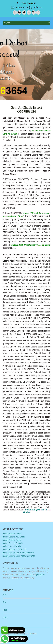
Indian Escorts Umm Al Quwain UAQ (19, 556)
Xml (4, 595)
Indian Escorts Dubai (12, 534)
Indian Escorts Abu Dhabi (14, 537)
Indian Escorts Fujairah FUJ (15, 550)
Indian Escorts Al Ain (12, 546)
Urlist (5, 617)
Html (5, 610)
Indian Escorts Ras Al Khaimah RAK (19, 553)
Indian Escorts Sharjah (13, 543)
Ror (4, 602)
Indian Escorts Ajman (12, 540)
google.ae (41, 575)
